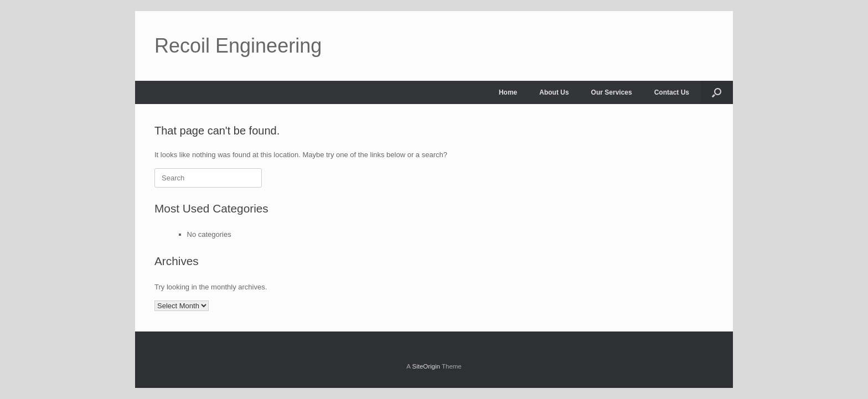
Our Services (612, 92)
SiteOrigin (426, 366)
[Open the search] (717, 92)
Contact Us (672, 92)
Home (508, 92)
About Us (554, 92)
